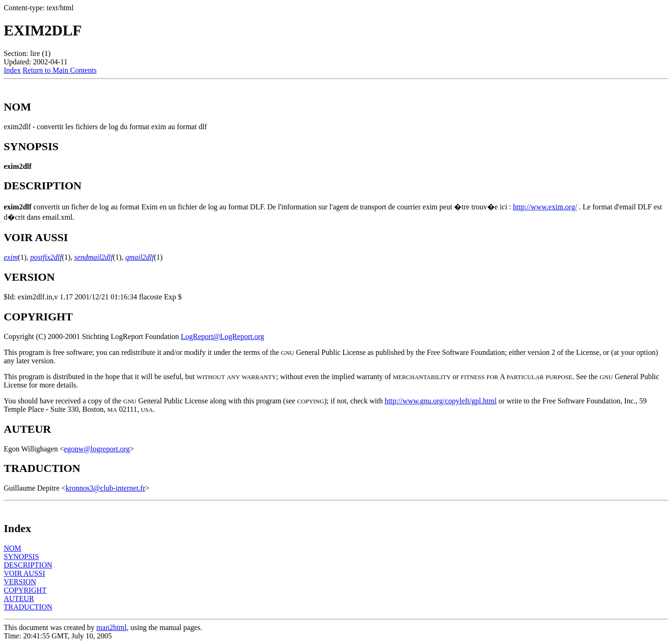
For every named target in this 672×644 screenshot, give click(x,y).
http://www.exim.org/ (545, 207)
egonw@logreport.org (97, 449)
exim (11, 257)
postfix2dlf (46, 257)
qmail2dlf (139, 257)
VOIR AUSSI (24, 573)
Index (12, 70)
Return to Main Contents (59, 70)
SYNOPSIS (21, 557)
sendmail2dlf (94, 257)
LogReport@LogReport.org (223, 336)
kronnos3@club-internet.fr (106, 488)
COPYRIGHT (25, 590)
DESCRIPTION (28, 565)
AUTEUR (19, 599)
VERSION (20, 582)
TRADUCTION (28, 607)
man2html (112, 627)
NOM (12, 548)
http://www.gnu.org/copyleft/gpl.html (441, 401)
